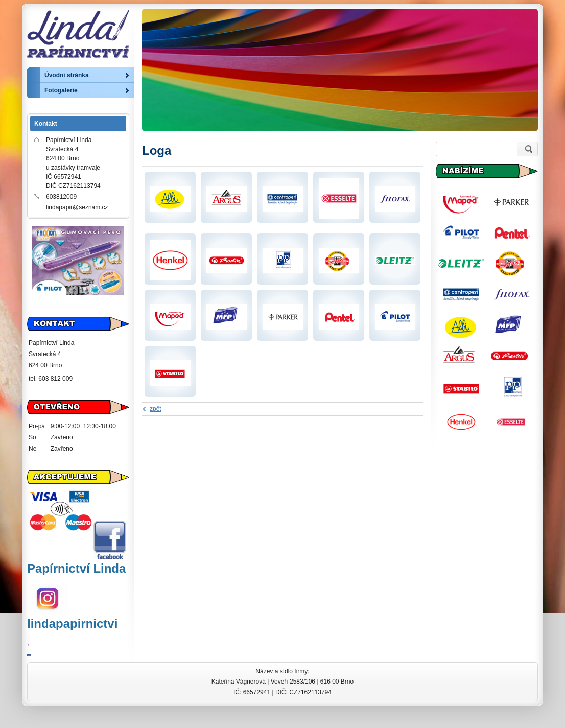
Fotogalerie (61, 90)
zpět (156, 409)
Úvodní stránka (67, 75)
